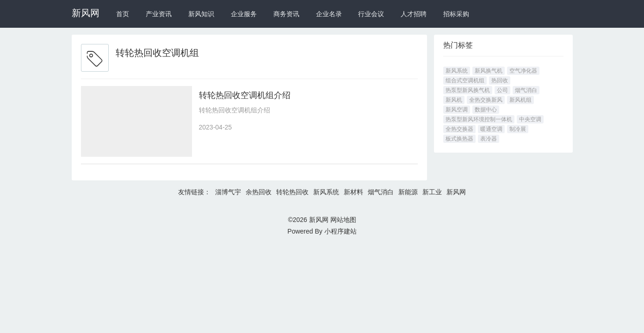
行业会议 (371, 14)
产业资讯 (159, 14)
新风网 (86, 13)
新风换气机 (489, 71)
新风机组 (520, 100)
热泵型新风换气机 (468, 90)
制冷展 (518, 129)
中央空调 (530, 119)
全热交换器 (459, 129)
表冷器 (489, 139)
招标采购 (456, 14)
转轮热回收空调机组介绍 (245, 95)
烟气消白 (526, 90)
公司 (502, 90)
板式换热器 (459, 139)
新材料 (353, 192)
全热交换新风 (486, 100)
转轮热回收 (292, 192)
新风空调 (457, 110)
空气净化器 (523, 71)
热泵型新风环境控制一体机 (479, 119)
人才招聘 (414, 14)
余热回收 (259, 192)
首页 (123, 14)
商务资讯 (286, 14)
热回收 (500, 80)
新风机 (454, 100)
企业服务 (244, 14)
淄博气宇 (228, 192)
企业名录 (329, 14)
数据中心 (486, 110)
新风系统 (457, 71)
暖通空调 (491, 129)
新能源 (408, 192)
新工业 (432, 192)
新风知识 (201, 14)
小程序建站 (341, 231)
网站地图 (343, 220)
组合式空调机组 (465, 80)
